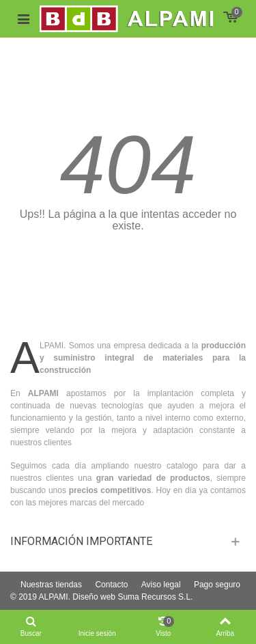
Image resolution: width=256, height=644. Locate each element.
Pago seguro (217, 585)
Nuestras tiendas (51, 585)
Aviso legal (161, 585)
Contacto (111, 585)
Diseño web (94, 597)
